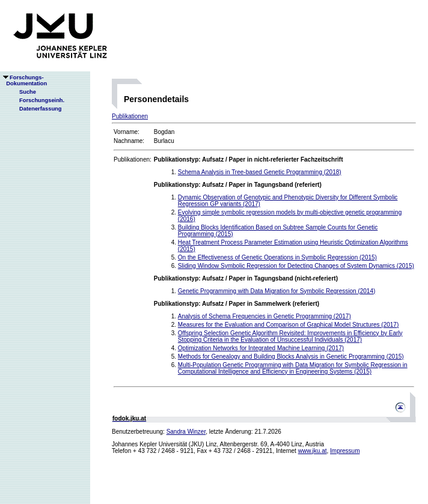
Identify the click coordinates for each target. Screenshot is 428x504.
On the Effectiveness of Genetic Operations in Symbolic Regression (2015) (277, 257)
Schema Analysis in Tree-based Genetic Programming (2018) (260, 172)
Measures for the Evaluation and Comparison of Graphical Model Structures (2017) (288, 325)
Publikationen (130, 116)
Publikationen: (133, 159)
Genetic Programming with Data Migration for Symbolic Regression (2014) (277, 291)
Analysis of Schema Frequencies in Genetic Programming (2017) (264, 316)
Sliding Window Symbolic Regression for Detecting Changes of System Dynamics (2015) (296, 266)
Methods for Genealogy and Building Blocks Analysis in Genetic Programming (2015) (291, 357)
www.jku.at (313, 451)
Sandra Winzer (186, 432)
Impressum (345, 451)
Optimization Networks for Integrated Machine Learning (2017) (261, 348)
